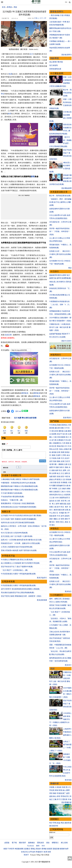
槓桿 (57, 470)
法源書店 (27, 849)
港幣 (66, 473)
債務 (53, 470)
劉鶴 (54, 455)
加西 (49, 852)
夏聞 (68, 790)
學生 (3, 94)
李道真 (52, 790)
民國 (59, 510)
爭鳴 (55, 823)
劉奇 (55, 516)
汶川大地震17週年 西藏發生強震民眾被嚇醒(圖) (19, 520)
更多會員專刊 (66, 55)
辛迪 (70, 799)
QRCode (18, 411)
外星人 (62, 522)
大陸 (70, 482)
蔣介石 (56, 513)
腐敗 (59, 461)
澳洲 (55, 510)
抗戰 (67, 510)
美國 (62, 452)
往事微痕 (60, 440)
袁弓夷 (54, 440)
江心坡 (52, 498)
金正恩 (56, 449)
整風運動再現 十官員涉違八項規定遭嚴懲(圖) (18, 505)
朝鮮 (57, 467)
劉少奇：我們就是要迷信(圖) (67, 93)
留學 (57, 504)
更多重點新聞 (66, 188)
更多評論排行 (42, 579)
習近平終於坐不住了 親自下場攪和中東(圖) (17, 568)
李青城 (63, 796)
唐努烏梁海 (54, 495)
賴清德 (52, 428)
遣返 (65, 504)
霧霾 (54, 486)
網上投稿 (64, 843)
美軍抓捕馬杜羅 (55, 69)
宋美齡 (61, 513)
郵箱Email (52, 832)
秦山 (55, 796)
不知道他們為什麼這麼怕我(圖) (12, 498)
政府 (9, 114)
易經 (51, 519)
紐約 (34, 852)
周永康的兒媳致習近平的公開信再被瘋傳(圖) (18, 594)
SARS (57, 498)
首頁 (4, 7)
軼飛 (60, 790)
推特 (38, 846)
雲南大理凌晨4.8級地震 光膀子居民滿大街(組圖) (19, 552)
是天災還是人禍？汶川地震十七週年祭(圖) (17, 537)
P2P (51, 486)
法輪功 (64, 489)
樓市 (55, 476)
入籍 (55, 507)
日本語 (47, 855)
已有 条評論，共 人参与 (12, 450)
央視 (62, 501)
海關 (61, 504)
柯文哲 (54, 446)
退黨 (67, 443)
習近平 (59, 434)
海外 (67, 507)
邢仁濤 (69, 796)
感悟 (66, 519)
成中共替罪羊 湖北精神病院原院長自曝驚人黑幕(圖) (20, 590)
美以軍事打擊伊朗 (56, 62)
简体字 (26, 855)
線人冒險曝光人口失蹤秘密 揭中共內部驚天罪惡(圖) (20, 564)
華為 (51, 449)
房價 (55, 482)
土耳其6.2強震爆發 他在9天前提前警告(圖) (17, 548)
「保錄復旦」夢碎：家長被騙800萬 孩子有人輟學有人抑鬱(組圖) (60, 202)
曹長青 (65, 799)
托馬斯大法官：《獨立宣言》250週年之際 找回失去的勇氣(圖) (60, 254)
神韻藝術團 (19, 849)
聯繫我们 (55, 843)
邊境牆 (54, 452)
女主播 (58, 501)
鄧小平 (67, 513)
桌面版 (7, 843)
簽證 (69, 504)
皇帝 (62, 516)
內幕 (59, 458)
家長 (33, 177)
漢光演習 (55, 431)
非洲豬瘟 (64, 482)
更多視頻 (68, 780)
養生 (53, 525)
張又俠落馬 (54, 65)
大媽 (51, 482)
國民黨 (61, 431)
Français (33, 855)
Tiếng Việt (40, 855)
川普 (69, 425)
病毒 (62, 428)
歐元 (59, 473)
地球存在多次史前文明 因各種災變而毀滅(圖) (18, 524)
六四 (64, 443)
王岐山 (61, 449)
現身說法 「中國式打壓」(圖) (12, 501)
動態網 (62, 849)
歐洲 (45, 852)
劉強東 (69, 479)
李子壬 (59, 799)
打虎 (66, 461)
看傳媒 (44, 849)
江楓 (55, 799)
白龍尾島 (67, 495)
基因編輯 (60, 486)
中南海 (54, 458)
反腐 (62, 461)
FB (54, 467)
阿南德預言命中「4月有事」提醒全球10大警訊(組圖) (20, 544)
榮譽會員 (25, 393)
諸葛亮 (67, 516)
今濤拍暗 (58, 787)
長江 (67, 437)
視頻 (52, 669)
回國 (51, 507)
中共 (70, 446)
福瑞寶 (49, 849)
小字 (45, 18)
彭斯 (59, 452)
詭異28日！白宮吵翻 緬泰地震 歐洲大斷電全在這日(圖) (21, 541)
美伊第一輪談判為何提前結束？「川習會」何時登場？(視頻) (59, 232)
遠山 (64, 790)
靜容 (59, 796)
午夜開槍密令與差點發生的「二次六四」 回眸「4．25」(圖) (60, 305)
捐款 (48, 843)
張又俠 (65, 434)
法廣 (66, 464)
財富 (62, 476)
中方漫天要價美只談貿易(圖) (12, 494)
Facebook (30, 846)
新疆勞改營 (64, 498)
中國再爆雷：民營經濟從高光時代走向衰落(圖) (18, 484)
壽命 (67, 522)
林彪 (51, 516)
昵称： (5, 444)
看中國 (54, 464)
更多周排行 (67, 418)
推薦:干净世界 (9, 849)
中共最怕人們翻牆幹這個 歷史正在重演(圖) (17, 561)
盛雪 (68, 793)
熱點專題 (55, 58)
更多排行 (68, 665)
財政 (59, 476)
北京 (64, 479)
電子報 (14, 843)
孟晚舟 (67, 449)
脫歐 (67, 467)
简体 (66, 2)
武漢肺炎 (63, 425)
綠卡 (59, 507)
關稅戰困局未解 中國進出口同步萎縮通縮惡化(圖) (19, 487)
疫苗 (59, 482)
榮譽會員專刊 (57, 12)
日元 (62, 473)
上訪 (59, 489)
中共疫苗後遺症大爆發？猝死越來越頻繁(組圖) (18, 575)
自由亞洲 (8, 335)
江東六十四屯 (65, 492)
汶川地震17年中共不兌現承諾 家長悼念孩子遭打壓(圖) (21, 517)
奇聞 (57, 522)
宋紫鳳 (52, 787)
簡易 (64, 787)
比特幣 (54, 473)
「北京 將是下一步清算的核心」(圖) (14, 571)
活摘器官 (56, 492)
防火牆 (66, 486)
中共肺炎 (53, 425)
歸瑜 (56, 790)
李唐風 (59, 793)
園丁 (64, 793)
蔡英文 (59, 479)
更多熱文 (68, 591)
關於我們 (22, 843)
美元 (61, 470)
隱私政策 (40, 843)
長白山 (61, 495)
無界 (67, 849)
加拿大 (62, 467)
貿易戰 (54, 434)
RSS (43, 846)
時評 (51, 823)
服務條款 (31, 843)
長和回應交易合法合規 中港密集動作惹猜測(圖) (19, 508)
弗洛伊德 (60, 446)
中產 (66, 476)
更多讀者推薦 (42, 601)
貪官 (51, 461)
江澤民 (64, 455)
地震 (10, 74)
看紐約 (39, 849)
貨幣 (64, 470)
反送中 (67, 458)
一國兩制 (60, 464)
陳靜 (55, 793)
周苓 (51, 793)
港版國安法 (57, 443)
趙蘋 (51, 796)
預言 (53, 522)
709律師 (54, 489)
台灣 (55, 479)
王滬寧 (58, 455)
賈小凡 (68, 787)
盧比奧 (57, 428)
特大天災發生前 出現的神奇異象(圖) (14, 534)
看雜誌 (33, 849)
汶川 (31, 54)
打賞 (36, 18)
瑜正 (51, 799)
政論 (59, 823)
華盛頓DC (40, 852)
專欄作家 (55, 784)
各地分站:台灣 (26, 852)
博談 (15, 7)
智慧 (62, 519)
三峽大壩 (56, 437)
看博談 (9, 7)
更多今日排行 (66, 341)
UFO (66, 446)
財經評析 (55, 826)
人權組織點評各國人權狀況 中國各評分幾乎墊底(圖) (20, 480)
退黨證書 (56, 849)
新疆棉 (63, 437)
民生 (63, 507)
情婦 (55, 461)
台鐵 (66, 431)
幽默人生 (57, 519)
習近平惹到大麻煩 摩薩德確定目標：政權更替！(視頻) (21, 597)
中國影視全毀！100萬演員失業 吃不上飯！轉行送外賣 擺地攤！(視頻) (60, 327)
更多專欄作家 (66, 802)
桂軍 (63, 510)
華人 (66, 501)
